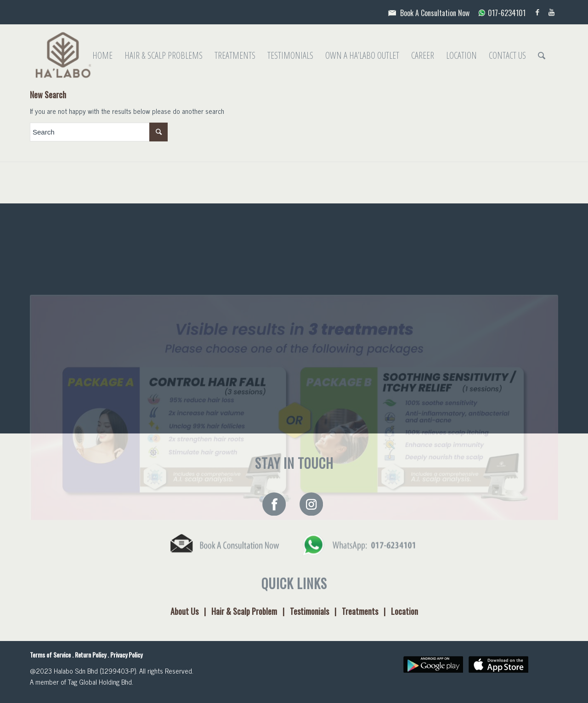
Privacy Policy (126, 655)
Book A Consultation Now (427, 13)
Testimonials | (316, 611)
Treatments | (366, 611)
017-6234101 (498, 13)
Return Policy (90, 655)
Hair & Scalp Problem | (251, 611)
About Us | (191, 611)
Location (404, 611)
